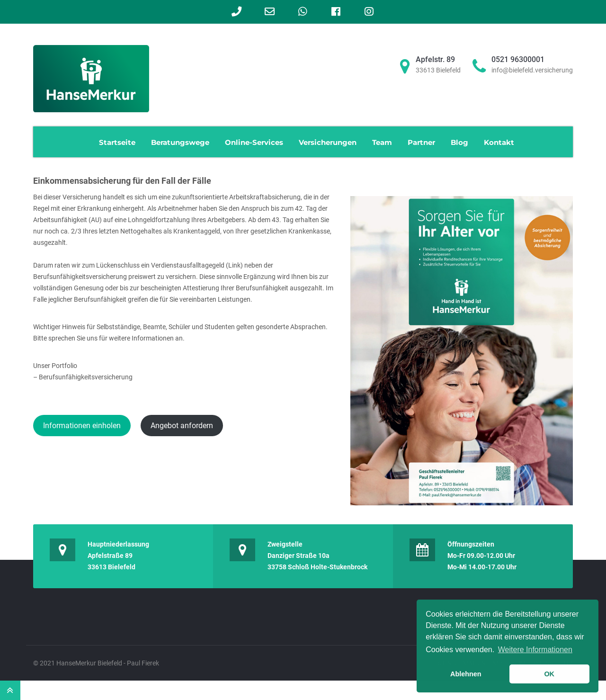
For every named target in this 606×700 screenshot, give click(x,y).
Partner (421, 142)
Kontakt (499, 142)
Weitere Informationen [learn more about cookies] (535, 650)
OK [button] (549, 674)
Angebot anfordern (182, 426)
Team (382, 142)
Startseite (117, 142)
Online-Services (254, 142)
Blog (459, 142)
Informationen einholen (82, 426)
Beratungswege (180, 142)
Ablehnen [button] (466, 674)
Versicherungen (328, 142)
